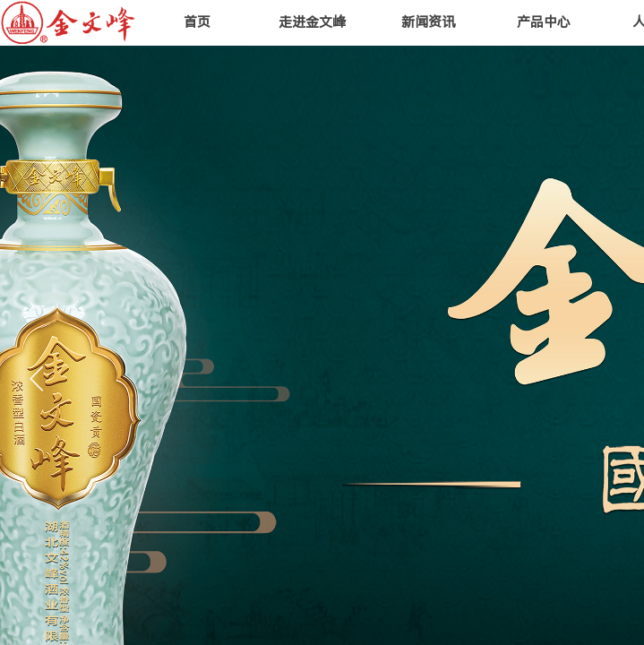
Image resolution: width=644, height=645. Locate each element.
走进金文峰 (312, 22)
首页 (197, 22)
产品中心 (544, 22)
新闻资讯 (428, 22)
